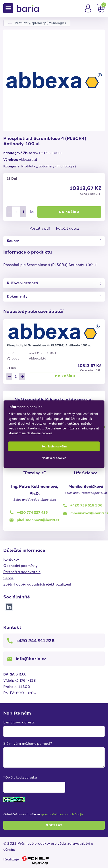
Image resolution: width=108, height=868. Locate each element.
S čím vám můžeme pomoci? (28, 744)
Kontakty (11, 559)
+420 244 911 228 (35, 641)
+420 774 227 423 (32, 512)
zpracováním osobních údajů (62, 814)
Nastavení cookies (54, 458)
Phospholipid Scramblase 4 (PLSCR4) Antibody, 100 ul (49, 345)
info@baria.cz (31, 659)
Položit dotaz (67, 228)
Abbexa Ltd (28, 160)
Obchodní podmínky (20, 566)
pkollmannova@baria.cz (38, 520)
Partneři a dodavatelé (22, 572)
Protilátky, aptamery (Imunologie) (40, 23)
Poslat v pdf (40, 228)
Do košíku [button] (69, 212)
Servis (8, 578)
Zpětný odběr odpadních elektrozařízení (37, 584)
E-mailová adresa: (19, 722)
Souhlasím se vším (54, 446)
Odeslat (54, 825)
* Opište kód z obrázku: (20, 778)
